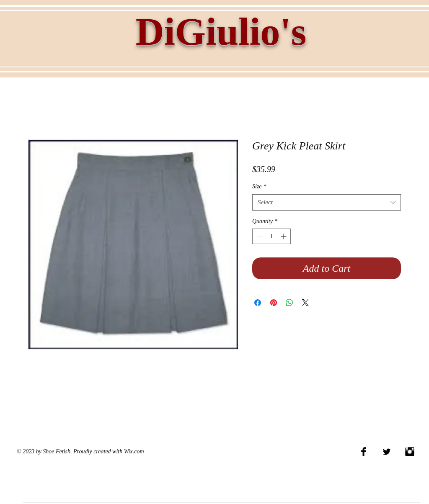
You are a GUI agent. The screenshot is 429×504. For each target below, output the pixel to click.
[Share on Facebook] (258, 303)
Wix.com (134, 451)
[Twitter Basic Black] (387, 452)
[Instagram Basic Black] (410, 452)
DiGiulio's (221, 31)
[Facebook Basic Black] (364, 452)
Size (259, 186)
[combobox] (327, 202)
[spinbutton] (271, 236)
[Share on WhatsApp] (289, 303)
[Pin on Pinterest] (274, 303)
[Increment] (284, 236)
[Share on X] (305, 303)
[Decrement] (259, 236)
